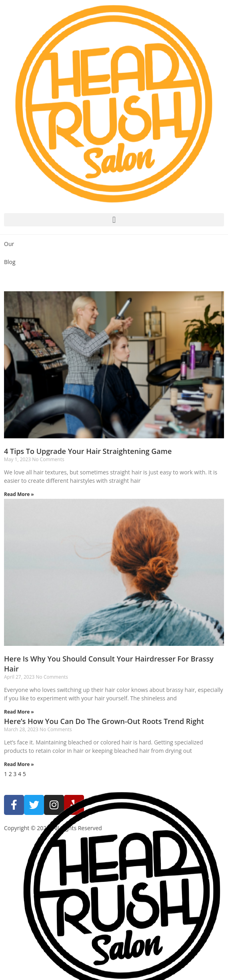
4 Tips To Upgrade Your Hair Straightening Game (88, 451)
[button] (114, 220)
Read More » (19, 494)
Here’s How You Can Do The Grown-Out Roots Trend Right (104, 721)
